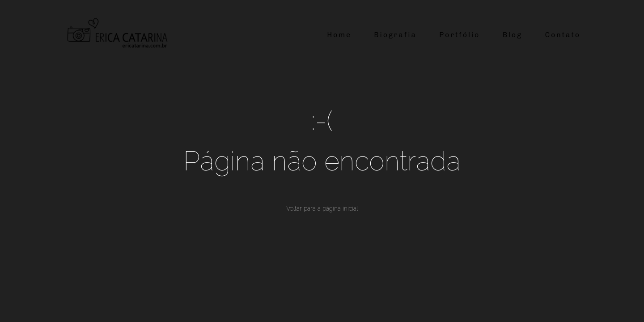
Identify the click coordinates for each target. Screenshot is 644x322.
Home (339, 35)
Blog (513, 35)
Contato (563, 35)
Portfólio (460, 35)
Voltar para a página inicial (322, 208)
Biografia (395, 35)
